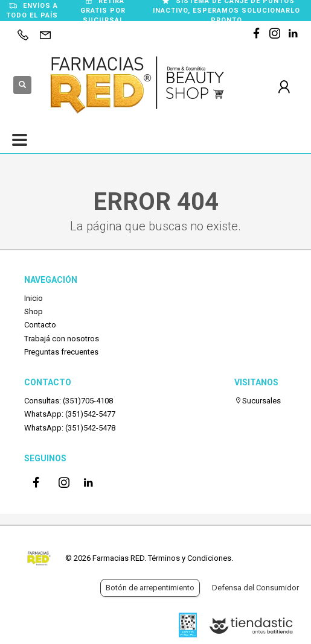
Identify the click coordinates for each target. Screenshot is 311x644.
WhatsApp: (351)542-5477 (70, 414)
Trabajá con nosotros (62, 339)
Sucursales (258, 401)
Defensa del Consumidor (255, 588)
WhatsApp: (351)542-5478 (70, 428)
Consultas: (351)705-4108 (69, 401)
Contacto (40, 325)
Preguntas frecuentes (61, 352)
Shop (34, 311)
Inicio (34, 298)
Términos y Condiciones (190, 558)
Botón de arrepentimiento (150, 588)
